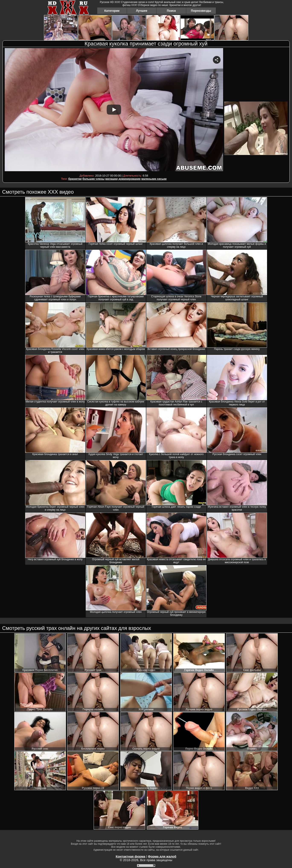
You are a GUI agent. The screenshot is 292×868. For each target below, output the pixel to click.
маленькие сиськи (154, 179)
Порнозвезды (201, 11)
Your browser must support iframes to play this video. (114, 110)
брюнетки (75, 179)
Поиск (171, 11)
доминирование (130, 179)
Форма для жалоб (162, 856)
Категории (112, 11)
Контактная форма (130, 856)
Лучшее (142, 11)
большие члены (93, 179)
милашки (111, 179)
